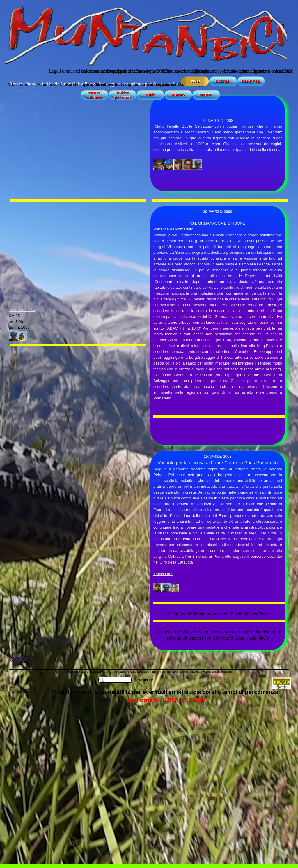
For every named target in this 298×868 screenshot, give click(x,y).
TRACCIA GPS (22, 310)
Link (175, 672)
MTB (85, 672)
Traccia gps (163, 574)
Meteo (184, 672)
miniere (124, 672)
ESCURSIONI (140, 672)
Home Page (73, 672)
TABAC (172, 328)
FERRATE (111, 672)
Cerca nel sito (144, 680)
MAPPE (195, 672)
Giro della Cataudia (176, 562)
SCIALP (96, 672)
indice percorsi (161, 672)
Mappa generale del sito (217, 672)
